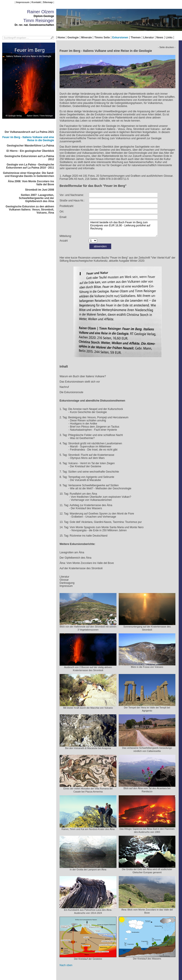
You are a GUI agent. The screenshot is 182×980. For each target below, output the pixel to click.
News (160, 38)
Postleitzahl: (67, 206)
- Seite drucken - (167, 47)
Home (61, 38)
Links (169, 38)
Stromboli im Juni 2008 (40, 190)
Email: (63, 217)
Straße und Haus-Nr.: (72, 201)
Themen (136, 38)
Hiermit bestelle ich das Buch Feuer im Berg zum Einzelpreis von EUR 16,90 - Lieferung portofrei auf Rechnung (123, 229)
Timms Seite (102, 38)
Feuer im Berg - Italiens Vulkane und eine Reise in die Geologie (28, 139)
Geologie (73, 38)
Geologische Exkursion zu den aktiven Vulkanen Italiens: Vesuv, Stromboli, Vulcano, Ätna (30, 210)
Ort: (62, 212)
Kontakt (36, 2)
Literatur (149, 38)
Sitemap (48, 2)
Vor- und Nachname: (72, 195)
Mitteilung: (66, 236)
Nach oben (66, 965)
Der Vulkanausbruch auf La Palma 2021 (29, 132)
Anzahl (64, 241)
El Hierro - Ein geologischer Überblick (30, 151)
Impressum (23, 2)
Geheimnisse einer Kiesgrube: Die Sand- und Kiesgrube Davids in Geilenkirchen (29, 175)
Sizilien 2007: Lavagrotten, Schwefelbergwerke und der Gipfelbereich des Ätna (37, 198)
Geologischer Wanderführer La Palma (30, 146)
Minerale (87, 38)
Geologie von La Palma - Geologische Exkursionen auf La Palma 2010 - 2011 (30, 166)
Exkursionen (120, 38)
